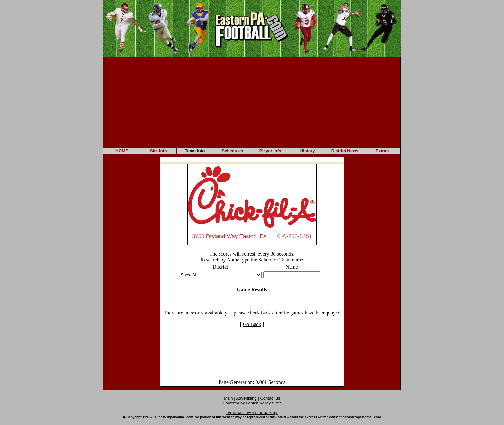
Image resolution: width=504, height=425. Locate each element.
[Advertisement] (252, 102)
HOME (122, 151)
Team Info (195, 151)
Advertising (247, 398)
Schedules (233, 151)
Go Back (252, 324)
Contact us (270, 398)
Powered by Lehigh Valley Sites (252, 403)
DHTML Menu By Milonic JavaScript (252, 413)
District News (345, 151)
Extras (382, 151)
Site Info (159, 151)
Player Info (270, 151)
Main (228, 398)
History (308, 151)
